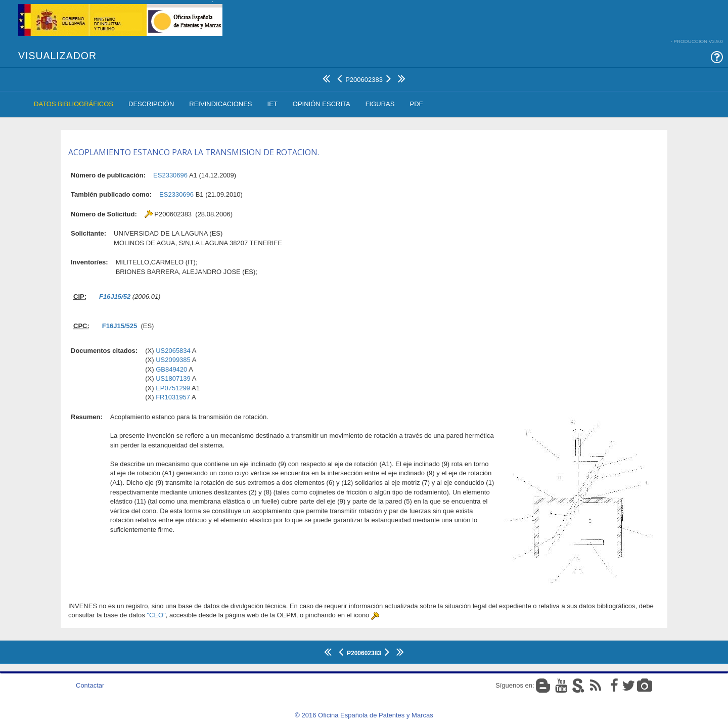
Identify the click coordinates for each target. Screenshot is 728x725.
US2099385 (173, 360)
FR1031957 (173, 397)
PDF (416, 104)
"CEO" (156, 615)
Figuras (380, 104)
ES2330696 (170, 175)
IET (272, 104)
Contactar (90, 685)
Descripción (151, 104)
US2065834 (173, 351)
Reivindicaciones (220, 104)
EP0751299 (173, 388)
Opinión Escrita (322, 104)
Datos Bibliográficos (74, 104)
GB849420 (171, 369)
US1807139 (173, 378)
